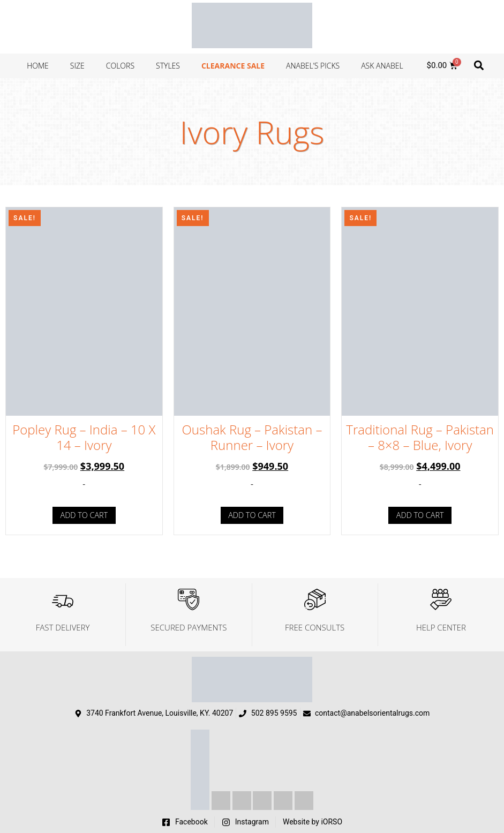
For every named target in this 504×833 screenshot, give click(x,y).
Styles (168, 66)
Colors (120, 66)
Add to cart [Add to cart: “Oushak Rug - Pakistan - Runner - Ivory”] (252, 515)
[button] (479, 65)
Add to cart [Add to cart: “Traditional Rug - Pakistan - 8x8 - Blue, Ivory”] (420, 515)
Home (38, 66)
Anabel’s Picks (313, 66)
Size (77, 66)
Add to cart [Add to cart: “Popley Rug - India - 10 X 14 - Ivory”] (84, 515)
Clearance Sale (233, 66)
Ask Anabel (382, 66)
